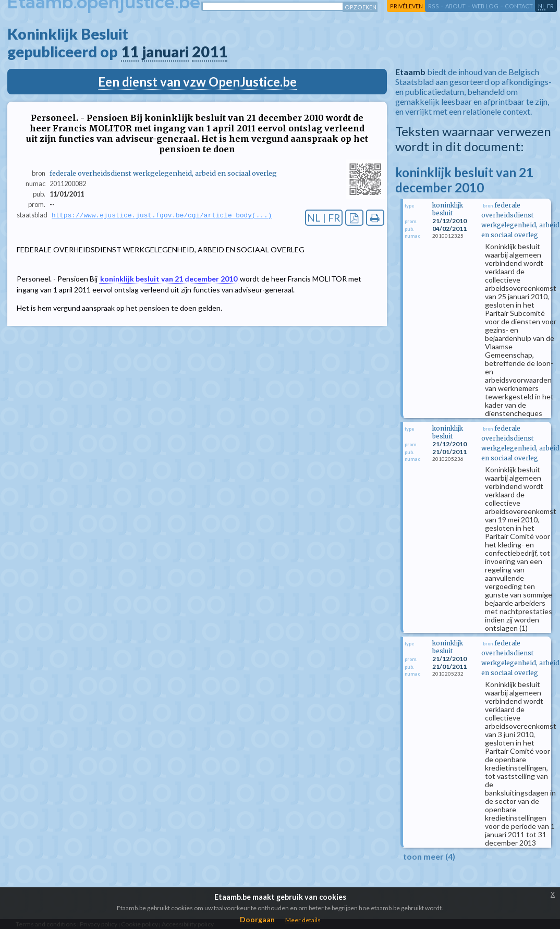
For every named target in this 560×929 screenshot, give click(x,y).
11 (130, 52)
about (455, 6)
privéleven (406, 6)
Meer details (303, 920)
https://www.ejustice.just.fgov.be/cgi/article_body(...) (162, 215)
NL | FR (324, 218)
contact (519, 6)
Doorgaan (257, 919)
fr (550, 6)
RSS (434, 6)
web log (485, 6)
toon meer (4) (429, 856)
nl (542, 6)
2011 (210, 52)
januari (165, 52)
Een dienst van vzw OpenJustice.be (197, 82)
